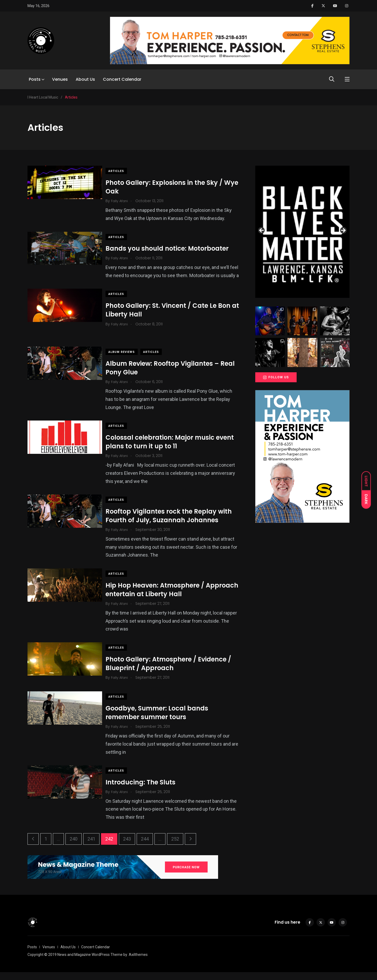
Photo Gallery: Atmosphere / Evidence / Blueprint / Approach (173, 672)
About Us (85, 79)
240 (74, 847)
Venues (60, 79)
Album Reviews (126, 360)
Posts (35, 79)
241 (91, 847)
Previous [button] (262, 231)
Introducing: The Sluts (145, 790)
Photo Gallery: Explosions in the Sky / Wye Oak (168, 187)
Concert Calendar (122, 79)
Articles (121, 171)
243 (127, 847)
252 (175, 847)
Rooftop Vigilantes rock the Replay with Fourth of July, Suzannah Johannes (173, 524)
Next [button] (343, 231)
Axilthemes (138, 962)
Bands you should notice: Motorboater (171, 248)
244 (145, 847)
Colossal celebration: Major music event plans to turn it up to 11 (174, 450)
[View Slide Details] (302, 232)
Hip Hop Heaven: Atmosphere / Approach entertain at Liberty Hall (165, 598)
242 (109, 847)
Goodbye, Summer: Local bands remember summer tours (161, 721)
